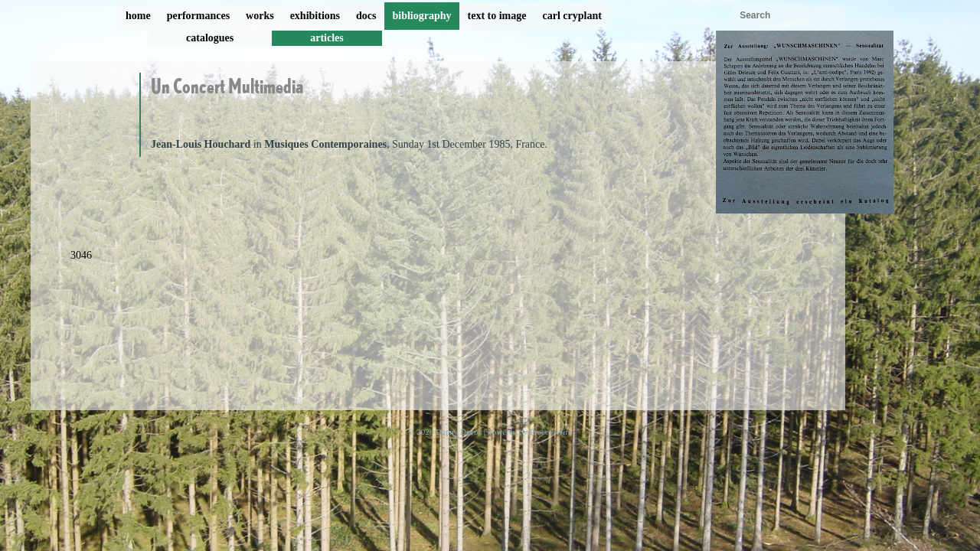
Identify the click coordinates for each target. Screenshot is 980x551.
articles (327, 38)
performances (198, 16)
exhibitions (315, 16)
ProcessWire (551, 432)
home (138, 16)
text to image (497, 16)
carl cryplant (572, 16)
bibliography (421, 16)
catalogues (210, 38)
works (260, 16)
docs (366, 16)
